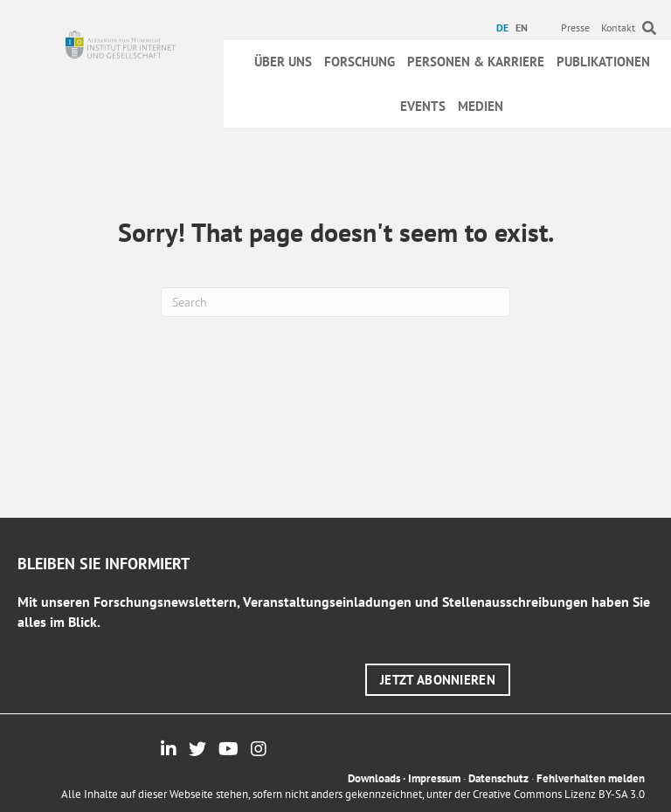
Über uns (283, 62)
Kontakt (618, 28)
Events (423, 106)
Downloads (374, 778)
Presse (575, 28)
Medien (481, 106)
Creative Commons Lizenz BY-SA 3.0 (559, 794)
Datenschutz (498, 778)
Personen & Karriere (476, 62)
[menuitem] (505, 28)
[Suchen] (335, 302)
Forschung (360, 62)
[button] (438, 680)
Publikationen (603, 62)
